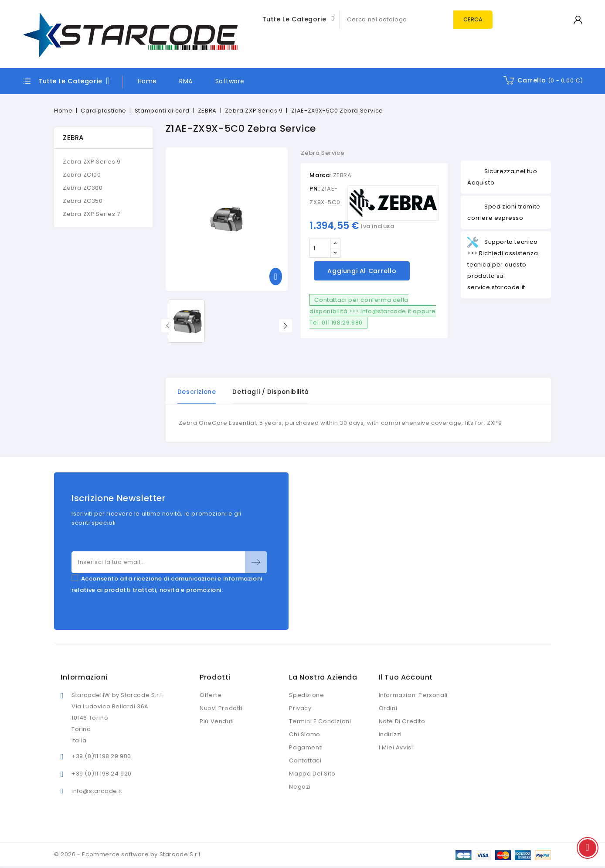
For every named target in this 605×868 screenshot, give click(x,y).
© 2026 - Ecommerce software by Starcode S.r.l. (128, 855)
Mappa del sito (312, 774)
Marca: (320, 175)
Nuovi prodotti (221, 709)
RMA (186, 81)
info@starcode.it (97, 791)
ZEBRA (73, 138)
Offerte (211, 695)
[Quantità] (320, 248)
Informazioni (84, 678)
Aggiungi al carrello (362, 271)
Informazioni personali (413, 695)
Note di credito (402, 722)
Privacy (300, 709)
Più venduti (217, 722)
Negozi (300, 787)
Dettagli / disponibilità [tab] (272, 392)
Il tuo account (406, 678)
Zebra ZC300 (83, 188)
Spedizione (306, 695)
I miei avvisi (396, 748)
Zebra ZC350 (83, 201)
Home (147, 81)
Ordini (388, 709)
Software (230, 81)
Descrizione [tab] (197, 392)
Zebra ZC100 (82, 175)
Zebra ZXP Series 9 (92, 162)
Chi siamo (304, 735)
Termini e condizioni (320, 722)
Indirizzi (390, 735)
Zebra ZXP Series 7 (92, 214)
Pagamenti (306, 748)
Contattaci (305, 761)
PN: (314, 189)
